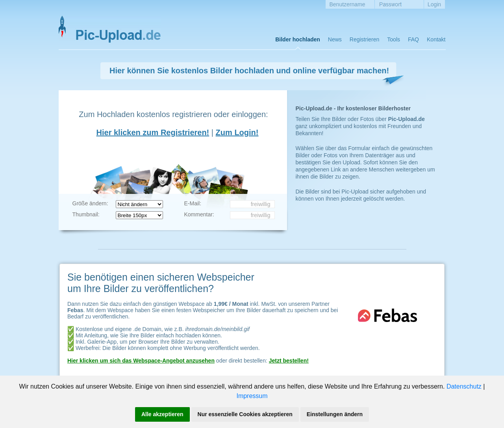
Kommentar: (199, 214)
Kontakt (436, 39)
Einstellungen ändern (335, 414)
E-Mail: (193, 203)
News (335, 39)
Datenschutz (464, 386)
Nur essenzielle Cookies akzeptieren (245, 414)
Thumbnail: (86, 214)
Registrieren (364, 39)
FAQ (413, 39)
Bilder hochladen (298, 39)
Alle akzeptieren (162, 414)
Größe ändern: (90, 203)
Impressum (252, 396)
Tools (394, 39)
